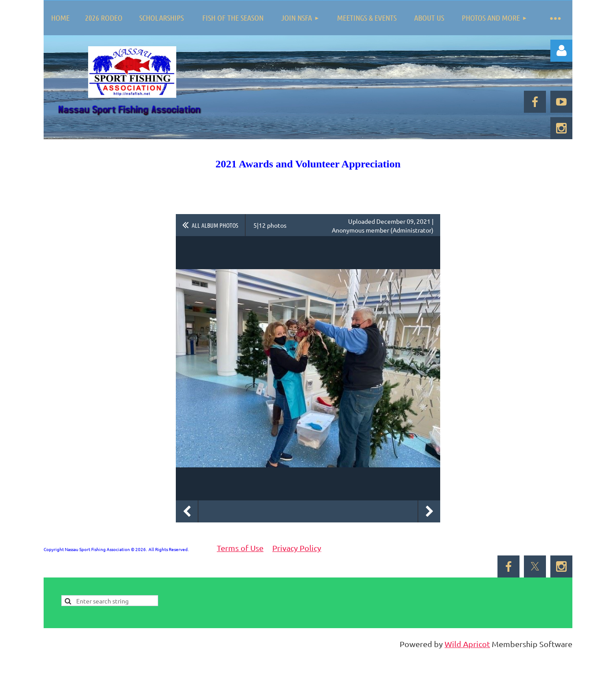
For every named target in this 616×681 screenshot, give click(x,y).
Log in (561, 51)
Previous (187, 511)
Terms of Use (240, 548)
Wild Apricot (467, 644)
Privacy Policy (297, 548)
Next (429, 511)
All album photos (215, 225)
